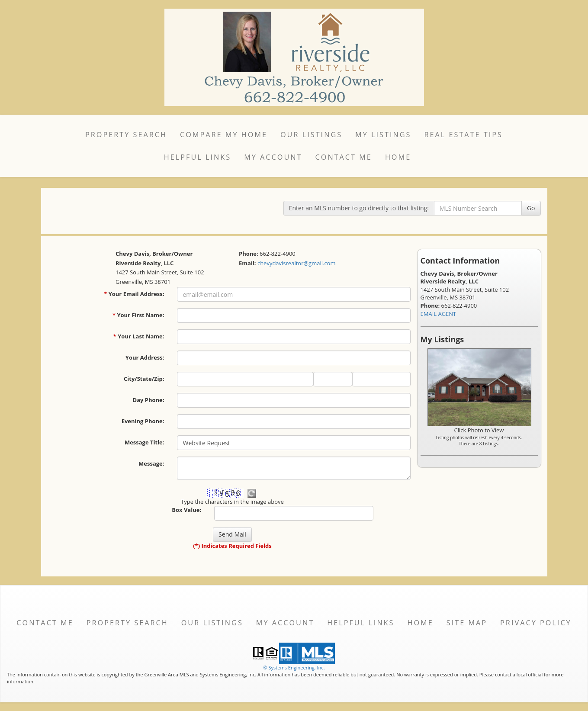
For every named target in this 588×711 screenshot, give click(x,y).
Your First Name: (138, 315)
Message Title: (145, 442)
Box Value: (186, 510)
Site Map (467, 623)
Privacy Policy (536, 623)
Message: (151, 463)
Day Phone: (149, 400)
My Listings (383, 135)
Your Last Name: (139, 336)
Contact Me (344, 157)
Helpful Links (198, 157)
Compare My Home (224, 135)
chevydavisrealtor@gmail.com (297, 263)
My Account (273, 157)
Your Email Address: (134, 294)
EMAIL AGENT (439, 314)
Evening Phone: (143, 421)
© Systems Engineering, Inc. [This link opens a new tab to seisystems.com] (294, 668)
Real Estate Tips (463, 135)
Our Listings (311, 135)
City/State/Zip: (144, 379)
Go (531, 208)
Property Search (126, 135)
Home (398, 157)
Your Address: (145, 357)
